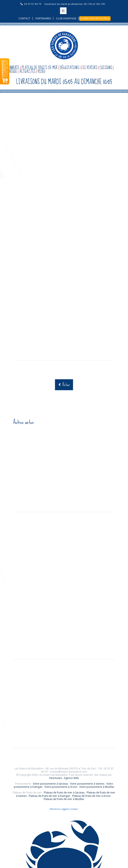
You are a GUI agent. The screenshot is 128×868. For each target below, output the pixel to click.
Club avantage (66, 19)
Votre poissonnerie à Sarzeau (50, 784)
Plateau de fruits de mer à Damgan (49, 796)
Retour (66, 385)
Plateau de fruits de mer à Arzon (91, 796)
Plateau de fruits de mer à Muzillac (64, 799)
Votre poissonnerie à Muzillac (97, 787)
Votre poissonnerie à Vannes (87, 784)
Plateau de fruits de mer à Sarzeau (64, 793)
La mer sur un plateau (95, 18)
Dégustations (69, 68)
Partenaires (43, 19)
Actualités (27, 72)
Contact (24, 19)
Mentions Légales (59, 809)
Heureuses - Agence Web (64, 778)
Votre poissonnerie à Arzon (61, 787)
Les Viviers (89, 68)
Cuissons (106, 68)
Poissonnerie (10, 68)
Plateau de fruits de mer (40, 68)
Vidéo (41, 72)
